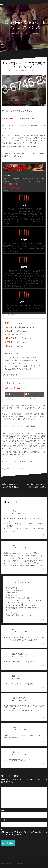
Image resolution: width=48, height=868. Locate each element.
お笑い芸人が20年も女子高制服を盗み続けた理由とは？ (36, 487)
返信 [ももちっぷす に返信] (42, 717)
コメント (4, 786)
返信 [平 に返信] (42, 535)
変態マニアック (35, 70)
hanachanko (25, 70)
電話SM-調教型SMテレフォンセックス (24, 24)
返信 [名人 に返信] (42, 763)
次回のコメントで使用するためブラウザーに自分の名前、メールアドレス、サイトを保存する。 (24, 833)
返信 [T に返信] (42, 619)
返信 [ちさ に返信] (42, 569)
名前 (2, 810)
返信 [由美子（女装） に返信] (42, 665)
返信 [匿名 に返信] (42, 643)
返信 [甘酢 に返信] (42, 741)
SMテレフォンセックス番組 (15, 469)
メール (3, 820)
